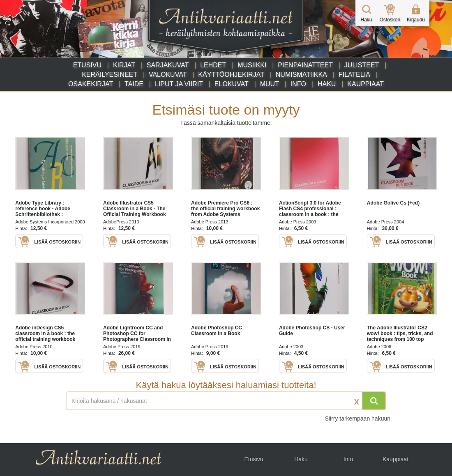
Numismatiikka (301, 75)
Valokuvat (168, 75)
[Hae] (374, 401)
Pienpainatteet (305, 65)
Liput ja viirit (179, 84)
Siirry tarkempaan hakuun (357, 419)
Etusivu (87, 65)
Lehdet (213, 65)
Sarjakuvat (168, 65)
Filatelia (354, 75)
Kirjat (124, 65)
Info (298, 84)
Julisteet (362, 65)
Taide (134, 84)
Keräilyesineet (110, 75)
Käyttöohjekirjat (231, 75)
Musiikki (252, 65)
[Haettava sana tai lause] (226, 401)
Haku (327, 84)
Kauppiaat (366, 84)
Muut (270, 84)
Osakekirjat (91, 84)
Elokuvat (232, 84)
